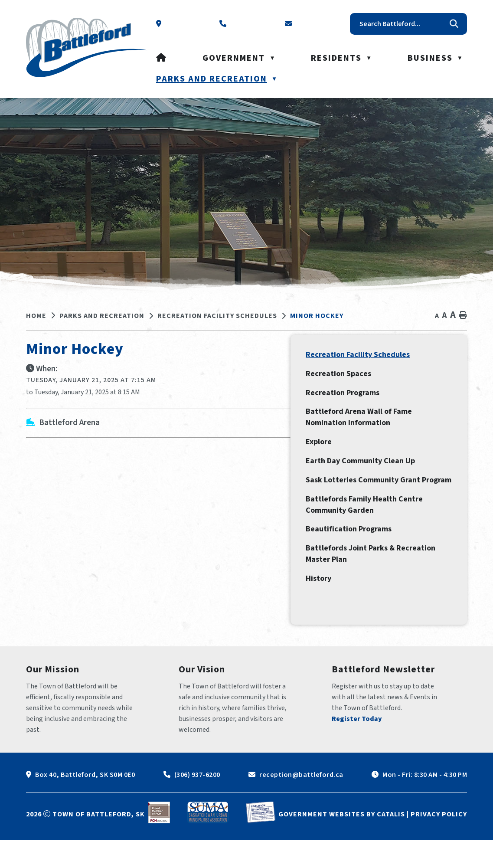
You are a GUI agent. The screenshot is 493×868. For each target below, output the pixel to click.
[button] (454, 24)
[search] (402, 24)
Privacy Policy (439, 842)
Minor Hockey (317, 316)
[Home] (162, 58)
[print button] (463, 316)
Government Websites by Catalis (342, 842)
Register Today (357, 747)
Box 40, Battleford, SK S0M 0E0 (85, 803)
